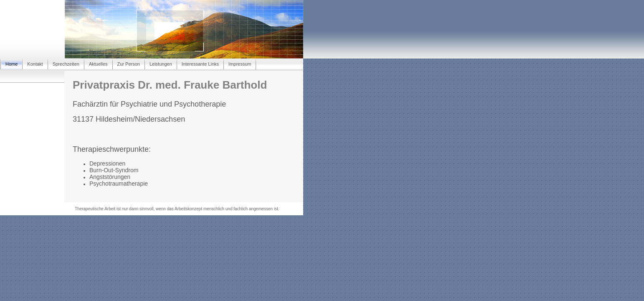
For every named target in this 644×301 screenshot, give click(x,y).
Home (11, 64)
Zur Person (129, 64)
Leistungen (161, 64)
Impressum (240, 64)
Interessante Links (200, 64)
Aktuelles (98, 64)
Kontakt (35, 64)
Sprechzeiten (66, 64)
